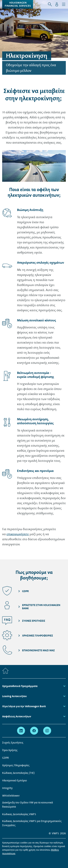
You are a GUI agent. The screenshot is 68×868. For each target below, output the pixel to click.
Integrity (7, 788)
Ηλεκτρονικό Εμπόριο (15, 780)
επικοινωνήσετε (18, 534)
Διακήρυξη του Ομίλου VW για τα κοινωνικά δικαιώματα (28, 805)
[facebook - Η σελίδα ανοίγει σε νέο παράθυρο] (34, 731)
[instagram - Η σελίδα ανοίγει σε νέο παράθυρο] (47, 731)
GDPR (6, 758)
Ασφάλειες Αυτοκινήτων (17, 716)
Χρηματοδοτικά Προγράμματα (20, 686)
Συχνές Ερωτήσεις (13, 743)
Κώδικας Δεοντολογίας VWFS (19, 814)
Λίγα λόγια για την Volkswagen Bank (24, 706)
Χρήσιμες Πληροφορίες (16, 765)
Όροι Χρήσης (10, 750)
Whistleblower (11, 796)
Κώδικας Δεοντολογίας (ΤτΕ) (18, 773)
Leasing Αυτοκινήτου (15, 696)
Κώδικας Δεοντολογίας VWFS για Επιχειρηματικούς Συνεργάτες (32, 823)
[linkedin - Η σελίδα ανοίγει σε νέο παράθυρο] (21, 731)
